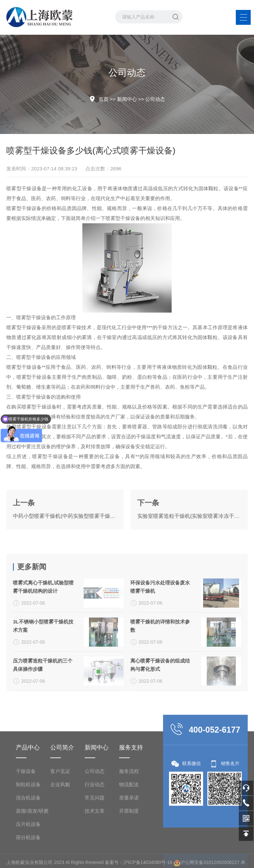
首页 (104, 99)
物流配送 (129, 847)
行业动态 (95, 847)
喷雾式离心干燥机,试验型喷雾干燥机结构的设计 (43, 640)
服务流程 (129, 834)
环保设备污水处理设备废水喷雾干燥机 (160, 640)
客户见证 (60, 834)
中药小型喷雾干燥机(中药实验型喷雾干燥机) (65, 533)
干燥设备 (26, 834)
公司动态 (155, 99)
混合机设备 (28, 860)
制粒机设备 (28, 847)
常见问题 (95, 860)
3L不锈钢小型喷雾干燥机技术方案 (43, 679)
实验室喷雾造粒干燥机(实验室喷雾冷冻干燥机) (189, 533)
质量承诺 (129, 860)
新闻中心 (127, 99)
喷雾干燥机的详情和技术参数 (160, 679)
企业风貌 (60, 847)
